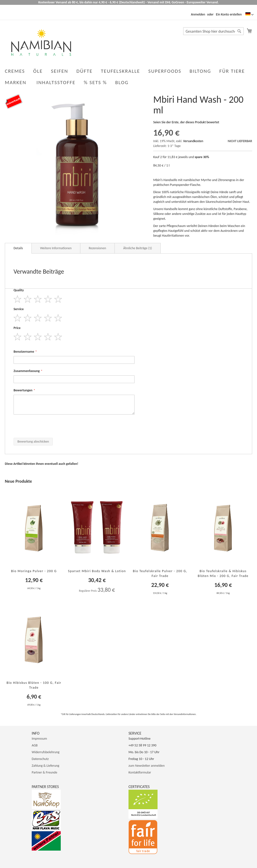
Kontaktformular (140, 772)
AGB (35, 745)
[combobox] (213, 31)
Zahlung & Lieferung (45, 766)
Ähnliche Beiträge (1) (138, 248)
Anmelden (198, 14)
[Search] (239, 31)
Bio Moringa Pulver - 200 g (34, 571)
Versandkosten (193, 141)
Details (18, 248)
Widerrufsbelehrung (46, 752)
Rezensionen (97, 248)
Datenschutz (40, 759)
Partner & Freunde (44, 772)
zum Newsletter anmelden (147, 766)
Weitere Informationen (56, 248)
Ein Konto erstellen (229, 14)
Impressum (39, 739)
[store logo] (41, 42)
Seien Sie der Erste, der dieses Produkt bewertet (186, 122)
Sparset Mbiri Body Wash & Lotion (97, 571)
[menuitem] (123, 83)
